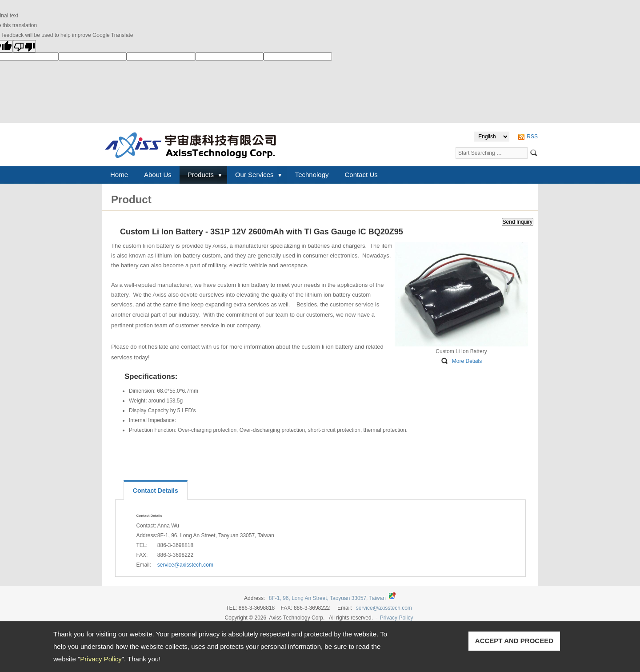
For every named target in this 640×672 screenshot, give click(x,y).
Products (201, 175)
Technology (312, 175)
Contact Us (361, 175)
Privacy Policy (101, 659)
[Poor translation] (24, 46)
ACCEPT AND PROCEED (514, 641)
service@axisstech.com (185, 565)
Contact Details (156, 491)
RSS (532, 137)
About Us (158, 175)
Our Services (254, 175)
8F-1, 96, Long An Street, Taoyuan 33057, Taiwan (327, 598)
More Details (467, 361)
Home (119, 175)
